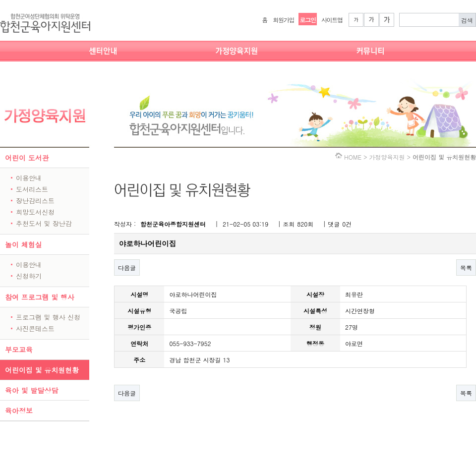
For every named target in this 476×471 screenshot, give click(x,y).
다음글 (127, 267)
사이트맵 (332, 20)
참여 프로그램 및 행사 (40, 297)
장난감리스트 (35, 201)
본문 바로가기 (0, 0)
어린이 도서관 (27, 158)
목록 (466, 267)
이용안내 (29, 178)
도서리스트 (32, 189)
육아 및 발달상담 (31, 390)
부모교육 (19, 350)
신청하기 (29, 276)
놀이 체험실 (24, 244)
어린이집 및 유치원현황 (42, 370)
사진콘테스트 (35, 328)
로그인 (307, 20)
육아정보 (19, 411)
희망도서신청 (35, 212)
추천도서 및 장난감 (44, 223)
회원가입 (283, 20)
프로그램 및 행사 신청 (48, 317)
